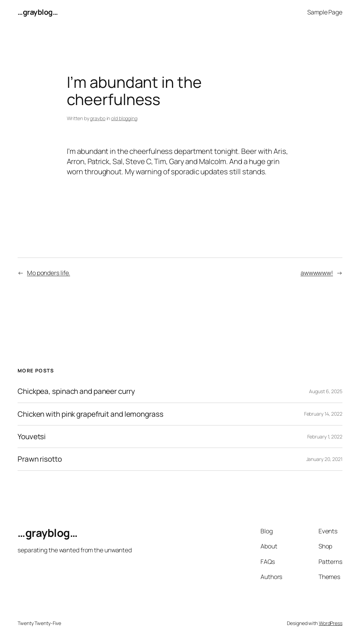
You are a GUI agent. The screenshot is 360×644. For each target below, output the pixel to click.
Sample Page (325, 12)
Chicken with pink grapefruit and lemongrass (91, 414)
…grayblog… (38, 12)
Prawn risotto (40, 459)
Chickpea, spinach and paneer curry (76, 391)
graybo (98, 118)
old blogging (124, 118)
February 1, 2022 (325, 437)
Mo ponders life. (49, 273)
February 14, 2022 (323, 414)
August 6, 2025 (326, 391)
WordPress (331, 623)
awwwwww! (317, 273)
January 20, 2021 (324, 459)
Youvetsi (32, 437)
